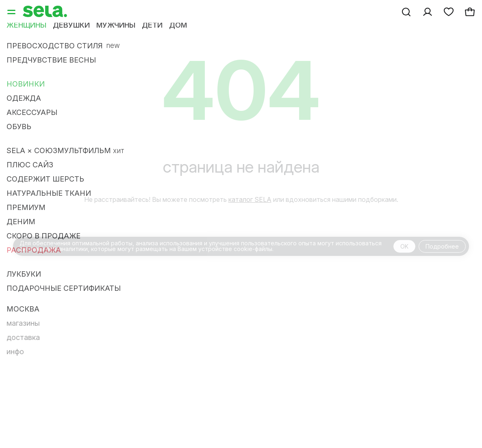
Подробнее (442, 246)
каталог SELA (250, 199)
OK (404, 246)
